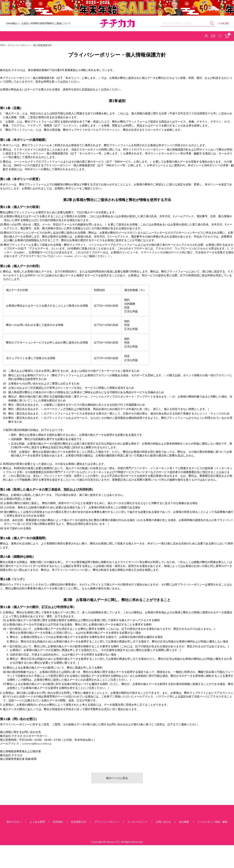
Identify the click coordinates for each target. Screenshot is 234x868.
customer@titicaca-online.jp (37, 744)
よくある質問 (37, 822)
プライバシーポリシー (107, 822)
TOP (2, 45)
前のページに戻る (117, 778)
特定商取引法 (79, 822)
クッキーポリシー (138, 822)
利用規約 (87, 89)
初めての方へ (14, 822)
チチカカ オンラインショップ (117, 24)
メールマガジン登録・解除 (212, 822)
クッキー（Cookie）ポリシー (68, 256)
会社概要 (184, 822)
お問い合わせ (163, 822)
